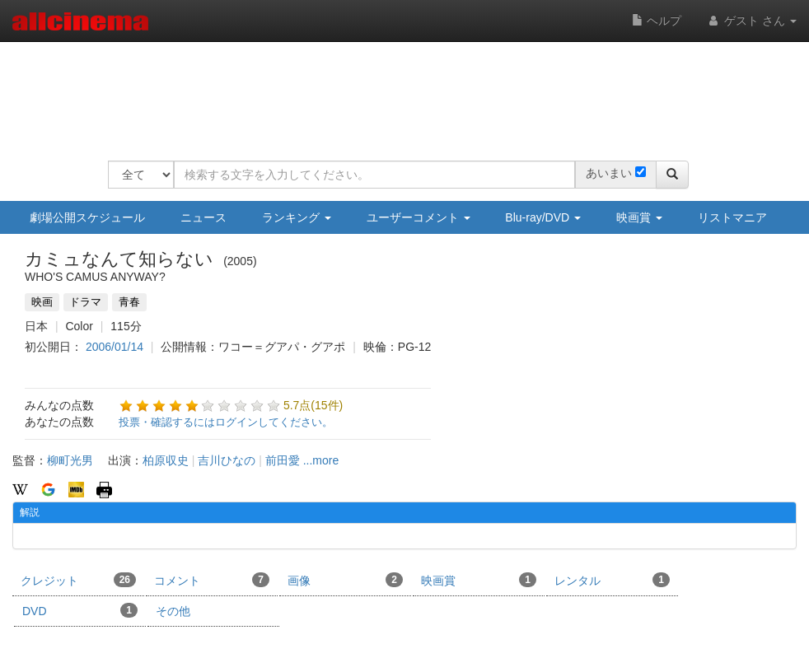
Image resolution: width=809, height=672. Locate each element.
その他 (173, 611)
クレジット (78, 580)
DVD (80, 610)
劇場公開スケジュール (87, 217)
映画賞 (639, 217)
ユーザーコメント (419, 217)
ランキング (297, 217)
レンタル (612, 580)
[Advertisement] (408, 91)
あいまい (609, 173)
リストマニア (732, 217)
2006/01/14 (115, 347)
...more (321, 460)
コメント (212, 580)
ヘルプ (657, 21)
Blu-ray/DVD (543, 217)
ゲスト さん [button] (751, 21)
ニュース (203, 217)
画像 (345, 580)
